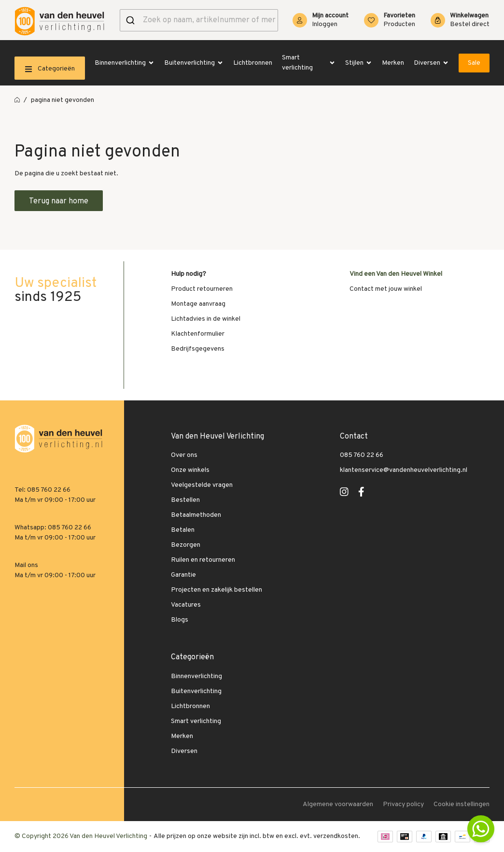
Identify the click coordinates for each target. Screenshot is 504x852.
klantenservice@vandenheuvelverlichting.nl (404, 470)
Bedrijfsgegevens (198, 349)
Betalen (183, 530)
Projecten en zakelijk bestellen (217, 590)
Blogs (180, 620)
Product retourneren (202, 289)
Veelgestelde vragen (202, 485)
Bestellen (185, 500)
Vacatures (186, 605)
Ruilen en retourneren (203, 560)
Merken (393, 63)
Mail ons (26, 565)
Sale (474, 63)
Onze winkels (190, 470)
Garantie (183, 575)
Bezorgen (186, 545)
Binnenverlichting (125, 63)
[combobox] (199, 20)
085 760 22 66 (362, 455)
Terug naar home (59, 201)
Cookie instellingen (462, 804)
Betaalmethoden (196, 515)
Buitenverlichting (194, 63)
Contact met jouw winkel (386, 289)
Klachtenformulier (198, 334)
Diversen (431, 63)
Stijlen (359, 63)
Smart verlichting (309, 63)
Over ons (184, 455)
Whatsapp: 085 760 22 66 (53, 528)
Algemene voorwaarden (338, 804)
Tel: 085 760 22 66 (42, 490)
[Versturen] (132, 20)
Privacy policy (403, 804)
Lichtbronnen (253, 63)
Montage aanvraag (198, 304)
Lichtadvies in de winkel (206, 319)
